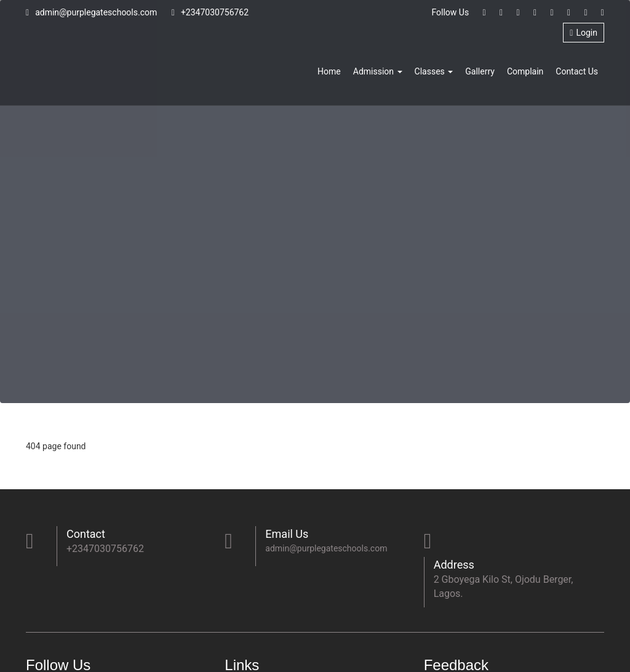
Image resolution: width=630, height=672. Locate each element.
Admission (378, 71)
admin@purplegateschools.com (91, 12)
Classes (434, 71)
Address (454, 565)
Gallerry (480, 71)
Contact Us (577, 71)
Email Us (287, 534)
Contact (86, 534)
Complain (525, 71)
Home (329, 71)
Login (584, 33)
